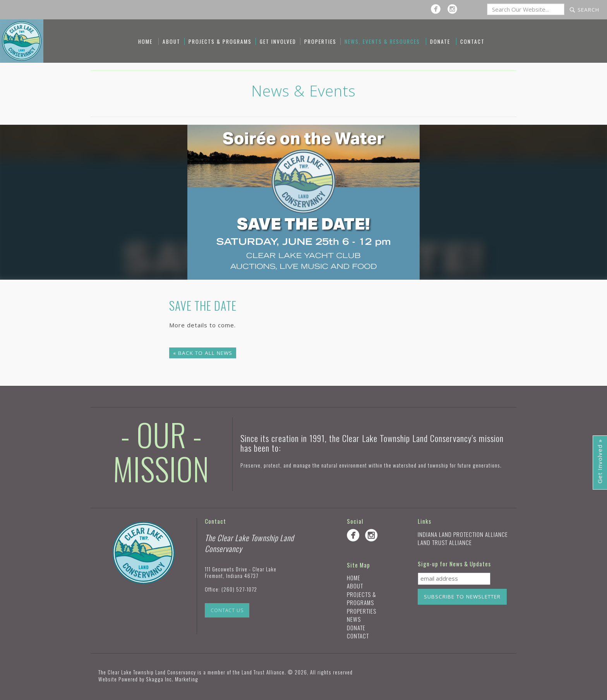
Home (145, 41)
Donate (440, 41)
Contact (472, 41)
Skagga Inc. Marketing (172, 679)
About (171, 41)
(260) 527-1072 (239, 589)
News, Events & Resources (382, 41)
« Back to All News (203, 353)
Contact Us (227, 610)
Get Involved (278, 41)
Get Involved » (600, 461)
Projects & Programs (220, 41)
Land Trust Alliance (445, 542)
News (354, 619)
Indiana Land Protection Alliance (463, 534)
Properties (320, 41)
